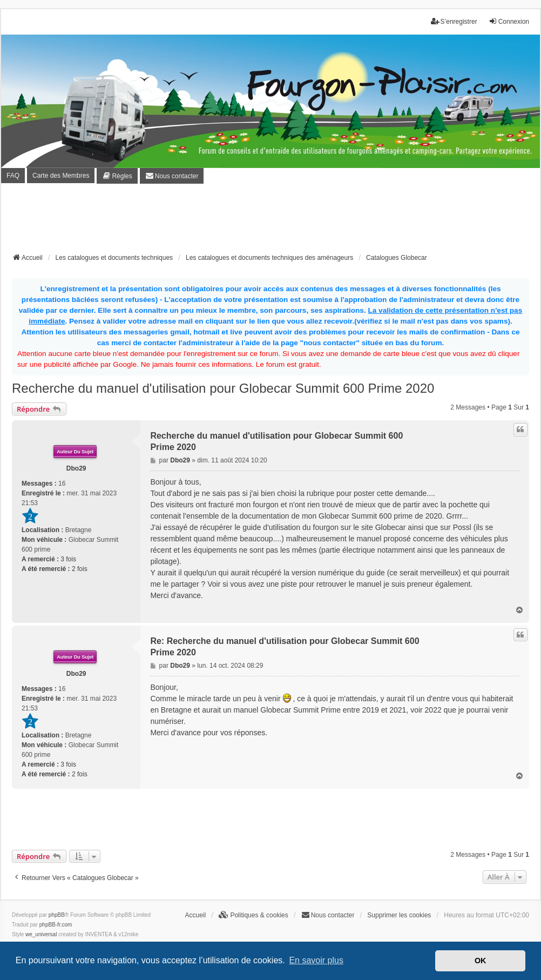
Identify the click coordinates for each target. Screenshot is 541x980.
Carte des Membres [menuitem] (61, 176)
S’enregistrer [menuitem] (454, 21)
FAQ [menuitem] (13, 176)
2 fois (80, 569)
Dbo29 (76, 468)
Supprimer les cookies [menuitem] (399, 915)
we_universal (41, 934)
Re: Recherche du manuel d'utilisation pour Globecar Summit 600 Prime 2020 (285, 647)
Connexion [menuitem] (509, 21)
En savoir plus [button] (316, 960)
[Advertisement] (270, 221)
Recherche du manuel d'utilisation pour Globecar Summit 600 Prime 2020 (223, 388)
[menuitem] (117, 176)
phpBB (57, 915)
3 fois (68, 559)
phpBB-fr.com (56, 925)
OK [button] (481, 961)
